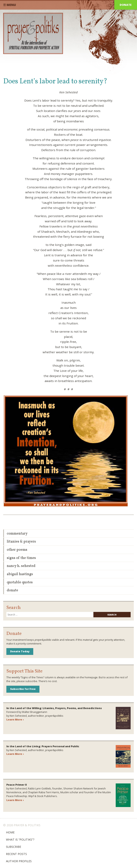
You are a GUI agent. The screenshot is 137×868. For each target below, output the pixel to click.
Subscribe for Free (23, 689)
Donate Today (20, 651)
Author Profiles (19, 861)
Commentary (17, 534)
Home (10, 832)
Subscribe (14, 847)
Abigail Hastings (20, 574)
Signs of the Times (21, 558)
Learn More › (15, 719)
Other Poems (17, 550)
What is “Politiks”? (20, 840)
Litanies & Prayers (21, 542)
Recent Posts (16, 854)
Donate (126, 5)
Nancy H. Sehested (21, 566)
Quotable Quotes (20, 582)
